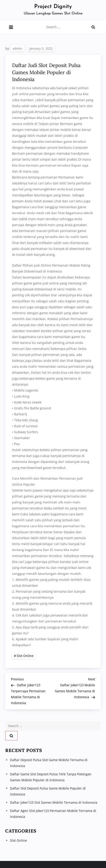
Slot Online (25, 656)
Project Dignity (53, 7)
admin (17, 48)
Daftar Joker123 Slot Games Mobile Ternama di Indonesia (54, 802)
